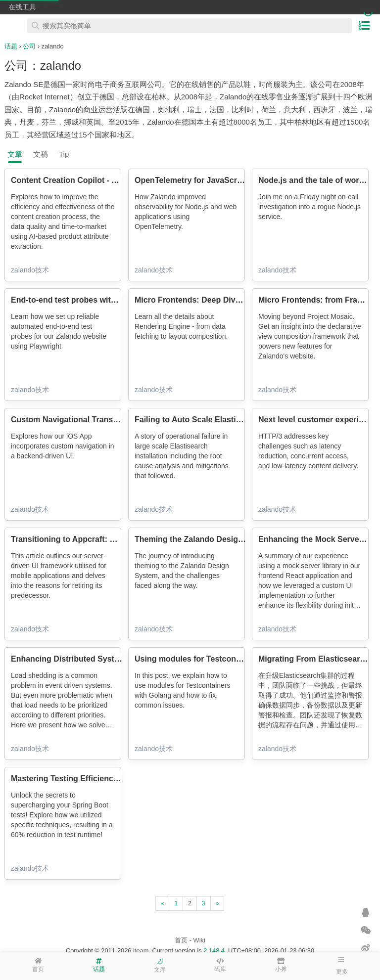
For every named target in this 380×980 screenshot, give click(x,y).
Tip (64, 154)
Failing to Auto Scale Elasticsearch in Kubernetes (228, 420)
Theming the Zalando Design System (204, 539)
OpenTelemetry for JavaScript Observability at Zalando (238, 180)
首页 (181, 940)
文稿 (41, 154)
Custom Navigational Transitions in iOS (85, 420)
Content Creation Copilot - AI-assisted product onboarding (121, 180)
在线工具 (22, 7)
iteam (141, 951)
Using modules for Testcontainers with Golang (222, 659)
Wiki (199, 940)
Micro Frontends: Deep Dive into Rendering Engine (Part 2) (245, 300)
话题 (11, 46)
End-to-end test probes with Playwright (84, 300)
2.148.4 (214, 951)
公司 (29, 46)
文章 (15, 154)
